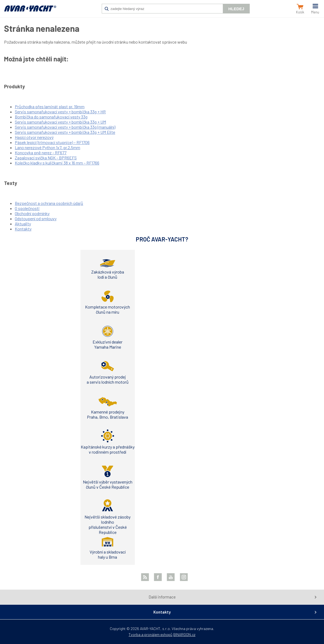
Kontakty (23, 229)
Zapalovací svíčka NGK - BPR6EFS (46, 158)
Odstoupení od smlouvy (36, 218)
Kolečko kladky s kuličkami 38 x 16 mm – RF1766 (57, 163)
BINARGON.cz (184, 634)
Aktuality (23, 224)
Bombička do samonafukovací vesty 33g (51, 117)
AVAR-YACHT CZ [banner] (30, 11)
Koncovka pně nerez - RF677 (41, 153)
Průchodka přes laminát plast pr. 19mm (50, 106)
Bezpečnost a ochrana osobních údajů (49, 203)
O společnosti (27, 208)
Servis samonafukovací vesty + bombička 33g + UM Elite (65, 132)
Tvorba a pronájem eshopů (151, 634)
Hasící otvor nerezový (34, 137)
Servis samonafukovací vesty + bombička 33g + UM (60, 122)
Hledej (236, 9)
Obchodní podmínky (32, 213)
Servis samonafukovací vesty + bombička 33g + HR (60, 112)
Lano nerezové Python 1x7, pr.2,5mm (47, 147)
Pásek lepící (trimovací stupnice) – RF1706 (52, 142)
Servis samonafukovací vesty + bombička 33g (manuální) (65, 127)
